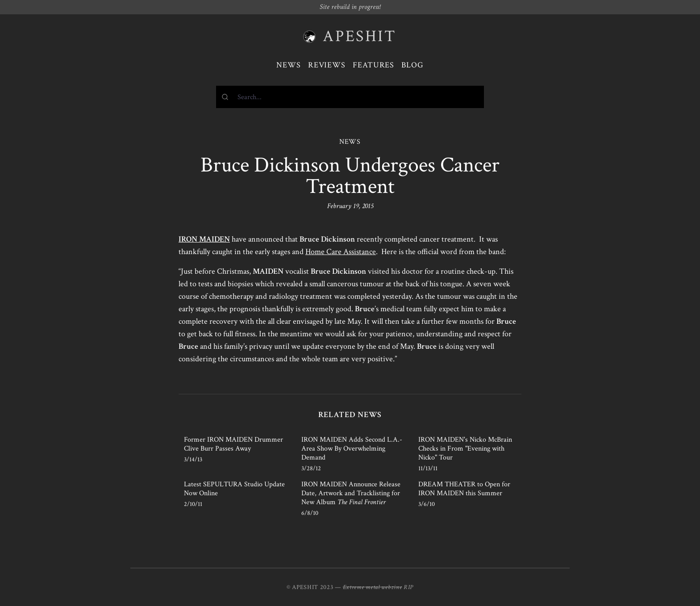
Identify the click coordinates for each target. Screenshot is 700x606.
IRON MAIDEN (204, 239)
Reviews (327, 65)
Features (373, 65)
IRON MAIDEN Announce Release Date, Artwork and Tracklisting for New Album (351, 493)
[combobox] (350, 97)
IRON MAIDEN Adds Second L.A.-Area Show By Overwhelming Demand (352, 449)
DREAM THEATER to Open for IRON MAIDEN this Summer (464, 489)
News (289, 65)
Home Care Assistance (341, 252)
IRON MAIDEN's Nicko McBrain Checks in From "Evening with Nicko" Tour (465, 449)
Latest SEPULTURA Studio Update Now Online (234, 489)
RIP (408, 587)
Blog (412, 65)
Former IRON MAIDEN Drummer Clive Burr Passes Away (233, 444)
